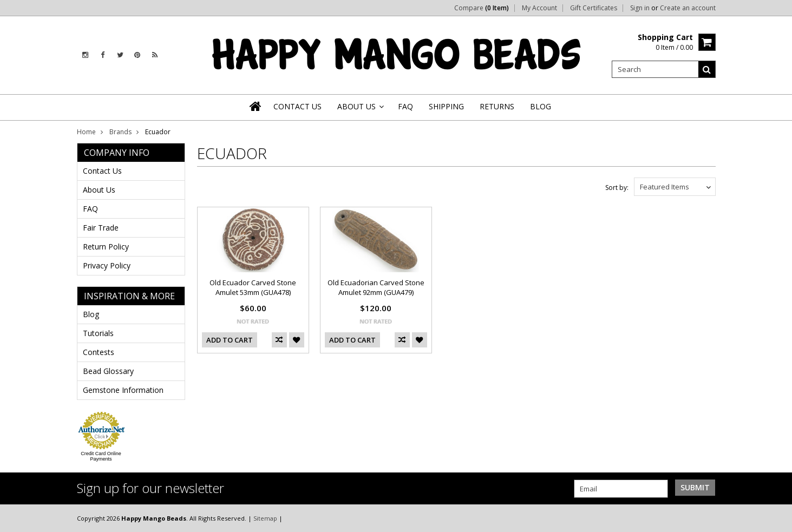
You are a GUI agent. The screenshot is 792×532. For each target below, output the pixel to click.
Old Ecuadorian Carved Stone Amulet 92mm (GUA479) (376, 287)
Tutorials (98, 333)
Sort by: (617, 188)
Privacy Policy (107, 265)
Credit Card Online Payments (101, 456)
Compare (482, 8)
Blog (91, 314)
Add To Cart (230, 340)
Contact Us (102, 171)
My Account (539, 8)
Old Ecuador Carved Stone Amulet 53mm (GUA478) (253, 287)
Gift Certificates (594, 8)
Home (86, 132)
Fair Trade (101, 228)
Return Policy (106, 247)
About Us (99, 190)
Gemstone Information (123, 390)
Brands (120, 132)
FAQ (90, 209)
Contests (99, 352)
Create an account (688, 8)
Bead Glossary (108, 371)
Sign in (640, 8)
